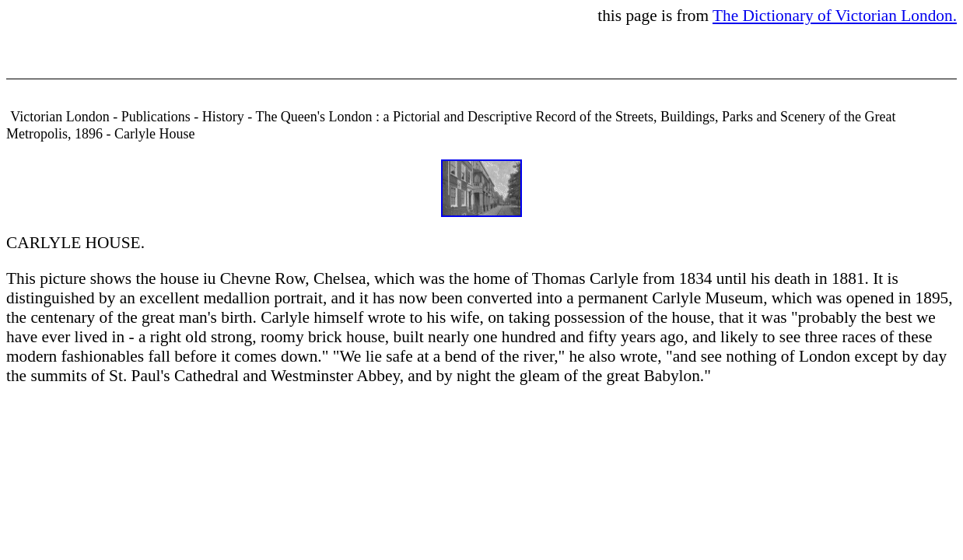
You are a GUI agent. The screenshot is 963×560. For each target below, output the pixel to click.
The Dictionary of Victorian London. (835, 16)
